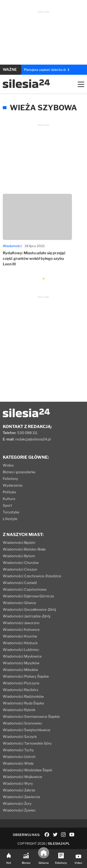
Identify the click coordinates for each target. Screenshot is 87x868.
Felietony (10, 479)
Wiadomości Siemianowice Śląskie (31, 717)
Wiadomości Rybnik (19, 710)
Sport (7, 506)
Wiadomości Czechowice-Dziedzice (32, 576)
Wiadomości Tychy (18, 750)
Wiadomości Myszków (21, 663)
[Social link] (47, 835)
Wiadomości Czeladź (20, 583)
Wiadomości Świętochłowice (27, 730)
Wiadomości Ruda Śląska (23, 703)
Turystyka (11, 512)
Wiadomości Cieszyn (20, 569)
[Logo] (26, 87)
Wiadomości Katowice (21, 630)
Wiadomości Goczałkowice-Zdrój (29, 610)
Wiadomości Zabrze (19, 790)
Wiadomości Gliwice (19, 603)
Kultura (9, 499)
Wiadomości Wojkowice (23, 777)
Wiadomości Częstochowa (25, 590)
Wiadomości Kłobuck (20, 643)
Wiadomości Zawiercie (21, 797)
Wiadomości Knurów (20, 636)
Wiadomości (12, 246)
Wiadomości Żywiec (19, 810)
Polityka (9, 492)
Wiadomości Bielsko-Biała (24, 549)
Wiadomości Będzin (19, 543)
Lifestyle (10, 519)
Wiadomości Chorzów (21, 563)
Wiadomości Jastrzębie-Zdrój (27, 616)
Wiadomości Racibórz (21, 690)
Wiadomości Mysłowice (22, 656)
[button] (44, 279)
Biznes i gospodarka (19, 472)
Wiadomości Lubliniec (21, 650)
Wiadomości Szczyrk (20, 737)
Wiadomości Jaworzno (21, 623)
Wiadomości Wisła (18, 763)
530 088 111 (27, 433)
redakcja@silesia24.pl (33, 439)
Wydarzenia (13, 485)
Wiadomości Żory (17, 804)
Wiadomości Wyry (18, 784)
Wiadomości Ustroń (19, 757)
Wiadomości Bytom (19, 556)
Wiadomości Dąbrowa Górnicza (28, 596)
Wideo (8, 465)
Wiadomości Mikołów (20, 670)
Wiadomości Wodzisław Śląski (27, 770)
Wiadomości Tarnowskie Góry (27, 743)
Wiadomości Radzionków (23, 697)
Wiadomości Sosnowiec (23, 723)
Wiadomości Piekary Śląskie (26, 676)
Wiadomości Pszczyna (21, 683)
